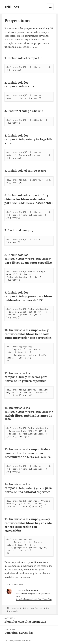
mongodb (13, 611)
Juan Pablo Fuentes (33, 608)
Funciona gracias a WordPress (18, 640)
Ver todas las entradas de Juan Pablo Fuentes (35, 599)
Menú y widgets (50, 10)
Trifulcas (12, 7)
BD (48, 608)
